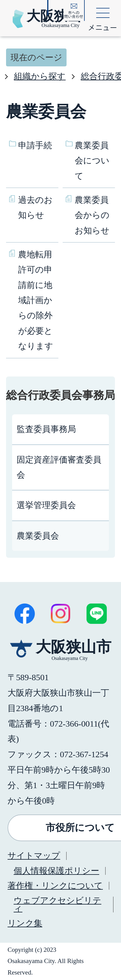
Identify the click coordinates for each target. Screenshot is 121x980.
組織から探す (40, 76)
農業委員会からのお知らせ (92, 215)
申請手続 (35, 145)
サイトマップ (34, 856)
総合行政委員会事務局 (60, 395)
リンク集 (25, 923)
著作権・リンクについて (55, 886)
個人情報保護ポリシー (56, 871)
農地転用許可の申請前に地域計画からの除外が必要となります (36, 300)
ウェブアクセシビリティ (57, 904)
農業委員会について (92, 161)
